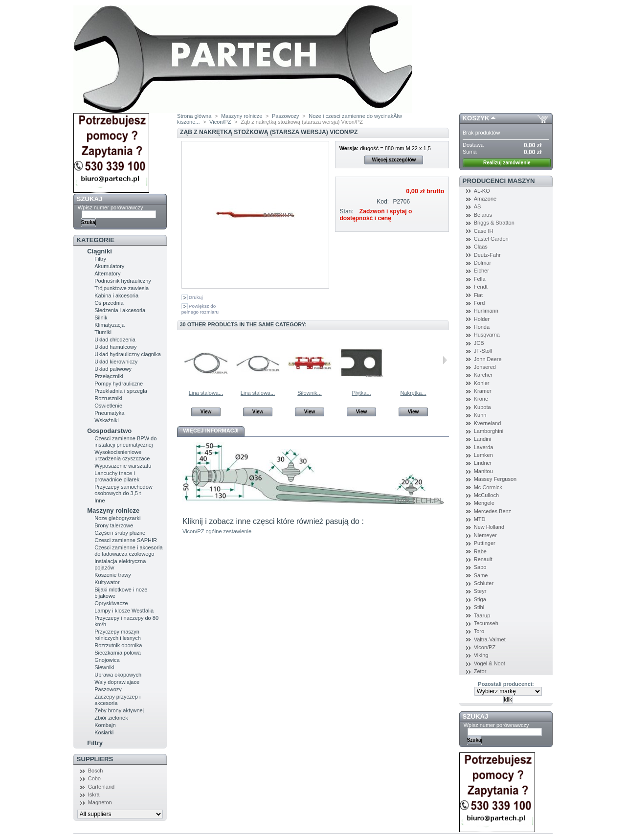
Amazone (485, 199)
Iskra (94, 795)
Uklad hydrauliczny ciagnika (128, 354)
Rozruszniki (108, 398)
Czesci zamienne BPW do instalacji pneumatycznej (125, 442)
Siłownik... (310, 393)
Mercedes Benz (492, 511)
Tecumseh (486, 623)
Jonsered (485, 367)
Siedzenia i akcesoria (120, 310)
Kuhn (480, 415)
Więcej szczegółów (394, 160)
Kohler (482, 383)
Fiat (478, 295)
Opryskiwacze (111, 603)
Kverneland (488, 423)
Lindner (483, 463)
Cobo (94, 778)
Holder (482, 319)
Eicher (481, 271)
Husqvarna (487, 335)
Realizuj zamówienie (507, 163)
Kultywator (107, 582)
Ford (480, 303)
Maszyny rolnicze (113, 511)
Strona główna (194, 116)
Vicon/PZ (220, 122)
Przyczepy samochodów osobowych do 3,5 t (123, 490)
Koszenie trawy (113, 575)
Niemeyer (485, 535)
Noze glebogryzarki (117, 518)
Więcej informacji (211, 431)
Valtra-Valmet (490, 639)
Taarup (482, 615)
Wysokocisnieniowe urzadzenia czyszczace (122, 455)
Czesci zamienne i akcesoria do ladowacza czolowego (128, 551)
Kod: (383, 202)
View (206, 412)
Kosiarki (104, 732)
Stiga (480, 599)
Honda (482, 327)
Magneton (100, 802)
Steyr (480, 591)
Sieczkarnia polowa (118, 653)
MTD (480, 519)
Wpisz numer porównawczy (111, 207)
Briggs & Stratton (494, 223)
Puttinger (485, 543)
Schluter (484, 583)
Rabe (480, 551)
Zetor (480, 671)
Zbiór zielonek (111, 718)
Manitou (483, 471)
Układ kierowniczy (116, 362)
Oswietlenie (108, 406)
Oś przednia (109, 303)
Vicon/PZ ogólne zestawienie (217, 531)
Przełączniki (109, 376)
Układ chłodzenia (115, 340)
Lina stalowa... (206, 393)
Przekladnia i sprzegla (121, 391)
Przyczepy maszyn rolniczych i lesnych (118, 635)
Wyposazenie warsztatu (123, 466)
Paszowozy (108, 689)
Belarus (483, 215)
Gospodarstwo (109, 431)
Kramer (483, 391)
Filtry (100, 259)
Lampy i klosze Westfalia (124, 611)
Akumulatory (109, 266)
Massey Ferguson (495, 479)
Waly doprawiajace (117, 682)
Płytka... (361, 393)
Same (481, 575)
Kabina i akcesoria (116, 295)
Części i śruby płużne (120, 533)
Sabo (480, 567)
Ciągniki (100, 251)
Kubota (482, 407)
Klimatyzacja (110, 325)
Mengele (484, 503)
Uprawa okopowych (118, 675)
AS (478, 206)
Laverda (484, 447)
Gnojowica (107, 660)
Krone (481, 399)
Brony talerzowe (114, 525)
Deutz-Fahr (487, 255)
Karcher (483, 375)
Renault (483, 559)
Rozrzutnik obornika (118, 645)
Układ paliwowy (113, 369)
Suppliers (95, 759)
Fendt (481, 287)
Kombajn (105, 725)
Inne (100, 500)
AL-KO (482, 191)
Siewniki (104, 667)
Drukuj (196, 297)
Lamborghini (489, 431)
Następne (445, 360)
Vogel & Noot (490, 663)
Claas (481, 247)
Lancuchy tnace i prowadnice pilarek (117, 476)
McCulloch (486, 495)
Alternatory (107, 273)
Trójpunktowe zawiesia (122, 288)
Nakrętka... (413, 393)
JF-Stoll (483, 351)
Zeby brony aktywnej (119, 710)
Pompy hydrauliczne (119, 384)
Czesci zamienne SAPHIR (126, 540)
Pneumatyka (109, 413)
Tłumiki (103, 332)
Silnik (101, 318)
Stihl (479, 607)
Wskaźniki (107, 420)
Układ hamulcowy (115, 347)
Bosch (96, 771)
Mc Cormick (488, 487)
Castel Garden (491, 239)
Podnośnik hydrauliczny (123, 281)
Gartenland (101, 787)
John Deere (488, 359)
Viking (481, 655)
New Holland (489, 527)
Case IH (484, 231)
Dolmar (482, 263)
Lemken (483, 455)
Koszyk (476, 118)
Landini (482, 439)
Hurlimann (486, 311)
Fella (480, 279)
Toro (479, 631)
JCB (479, 343)
